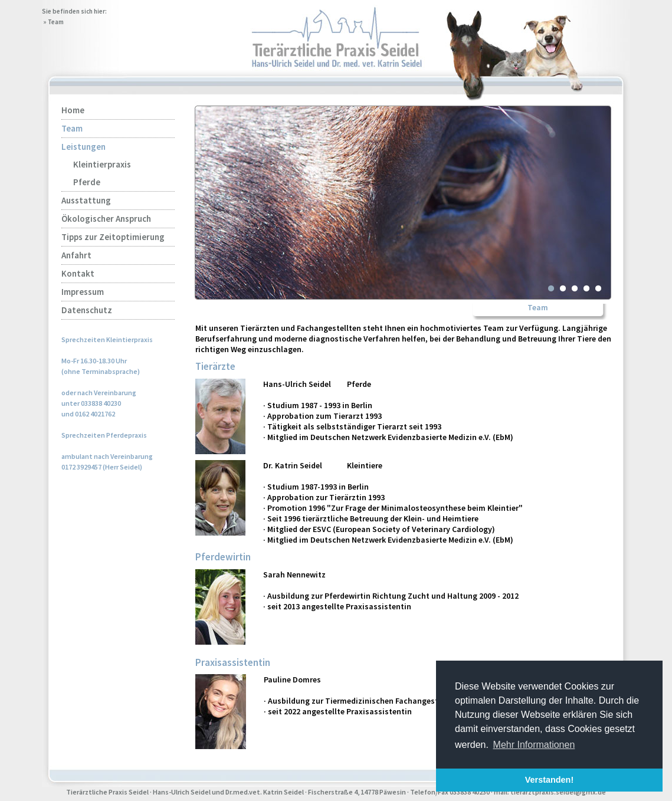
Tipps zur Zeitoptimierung (113, 237)
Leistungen (83, 147)
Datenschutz (87, 310)
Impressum (83, 292)
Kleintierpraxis (102, 164)
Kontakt (78, 273)
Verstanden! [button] (549, 780)
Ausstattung (86, 200)
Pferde (87, 182)
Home (73, 110)
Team (56, 22)
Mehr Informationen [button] (534, 745)
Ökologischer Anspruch (106, 219)
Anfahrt (76, 255)
